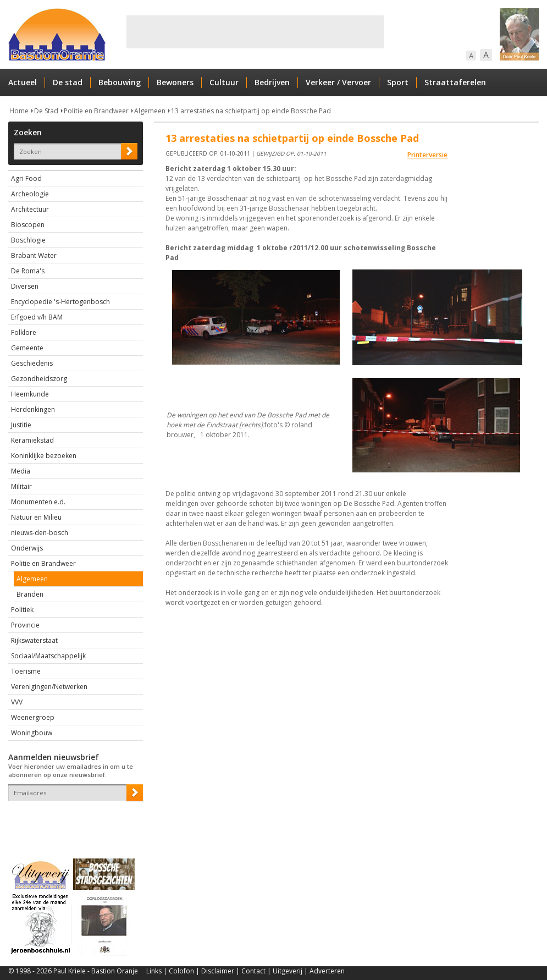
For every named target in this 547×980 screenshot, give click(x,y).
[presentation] (73, 820)
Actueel (23, 82)
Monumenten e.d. (38, 502)
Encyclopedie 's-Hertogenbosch (60, 302)
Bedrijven (272, 82)
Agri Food (26, 178)
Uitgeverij (288, 971)
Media (21, 471)
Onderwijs (27, 548)
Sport (398, 82)
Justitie (21, 425)
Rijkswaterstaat (34, 640)
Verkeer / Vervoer (338, 82)
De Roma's (28, 271)
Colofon (181, 971)
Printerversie (427, 155)
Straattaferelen (455, 82)
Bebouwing (120, 82)
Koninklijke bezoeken (44, 456)
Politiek (22, 610)
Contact (253, 971)
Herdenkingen (33, 409)
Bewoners (175, 82)
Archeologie (30, 194)
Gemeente (27, 348)
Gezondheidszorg (39, 379)
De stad (68, 82)
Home (19, 111)
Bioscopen (28, 225)
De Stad (46, 111)
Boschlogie (28, 240)
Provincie (25, 625)
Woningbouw (32, 733)
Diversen (25, 286)
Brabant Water (34, 255)
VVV (17, 702)
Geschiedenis (32, 363)
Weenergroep (33, 717)
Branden (30, 594)
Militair (21, 486)
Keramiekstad (32, 440)
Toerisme (26, 671)
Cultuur (224, 82)
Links (154, 971)
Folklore (24, 332)
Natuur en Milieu (36, 517)
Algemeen (150, 111)
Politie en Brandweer (96, 111)
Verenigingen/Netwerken (49, 687)
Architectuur (30, 209)
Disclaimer (218, 971)
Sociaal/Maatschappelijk (48, 656)
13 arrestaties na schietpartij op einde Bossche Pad (251, 111)
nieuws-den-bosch (40, 533)
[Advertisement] (255, 32)
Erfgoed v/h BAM (37, 317)
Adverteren (327, 971)
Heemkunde (30, 394)
